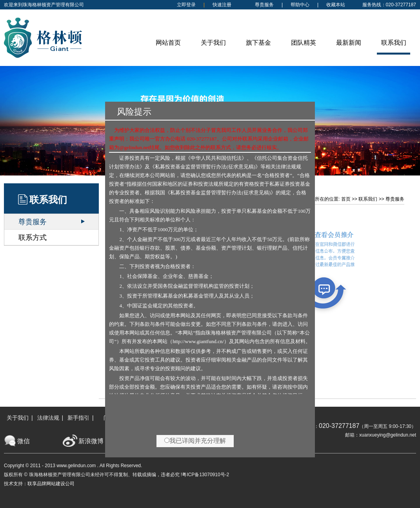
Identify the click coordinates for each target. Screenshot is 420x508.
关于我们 (18, 418)
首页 (346, 199)
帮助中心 (300, 5)
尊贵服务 (264, 5)
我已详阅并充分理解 (195, 441)
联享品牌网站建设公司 (51, 484)
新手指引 (78, 418)
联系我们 (368, 199)
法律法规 (48, 418)
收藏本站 (336, 5)
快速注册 (222, 5)
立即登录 (186, 5)
